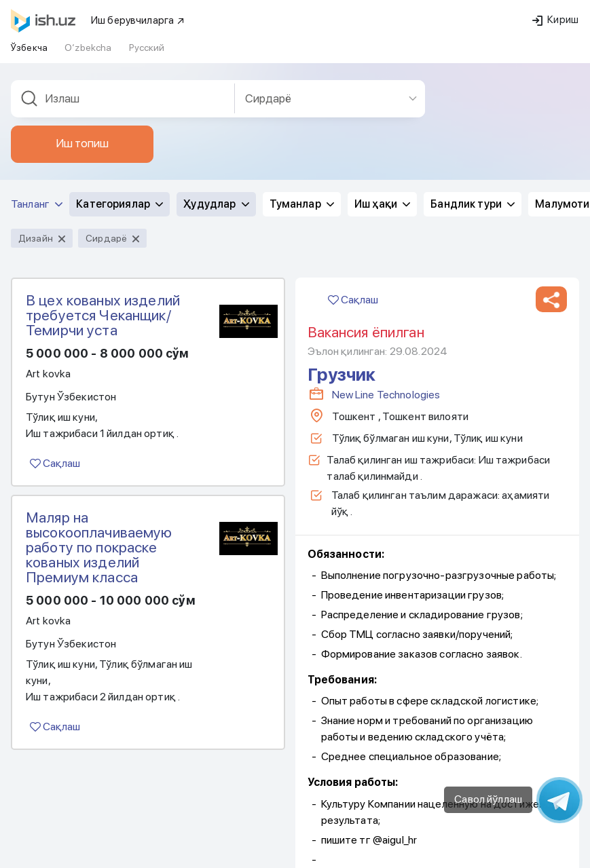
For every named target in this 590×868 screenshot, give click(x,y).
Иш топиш (82, 141)
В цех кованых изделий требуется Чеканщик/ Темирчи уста (103, 313)
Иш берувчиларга (138, 18)
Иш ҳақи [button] (382, 202)
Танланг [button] (37, 202)
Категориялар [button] (119, 202)
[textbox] (123, 97)
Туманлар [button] (302, 202)
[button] (551, 297)
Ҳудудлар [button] (216, 202)
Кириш (555, 18)
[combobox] (123, 97)
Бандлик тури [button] (473, 202)
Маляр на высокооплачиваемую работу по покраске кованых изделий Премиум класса (99, 545)
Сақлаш (55, 461)
